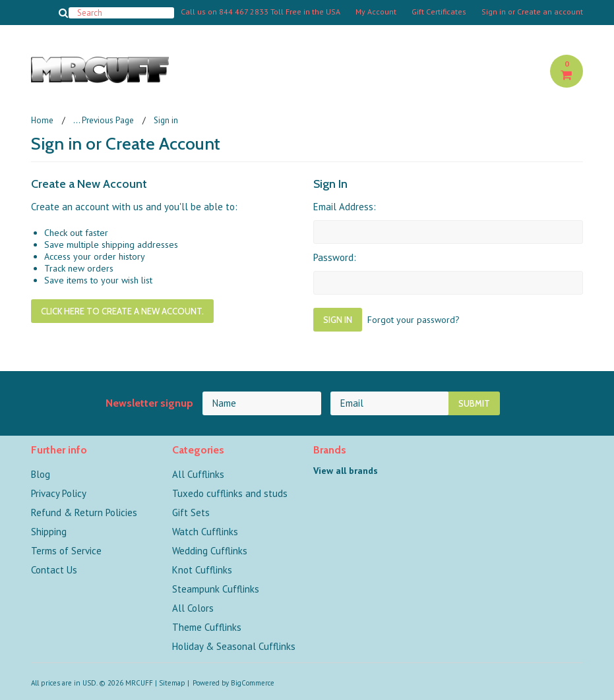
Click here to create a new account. (122, 311)
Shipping (49, 532)
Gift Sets (191, 512)
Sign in (494, 12)
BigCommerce (253, 683)
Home (42, 120)
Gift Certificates (439, 12)
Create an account (550, 12)
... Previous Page (104, 120)
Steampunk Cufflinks (216, 589)
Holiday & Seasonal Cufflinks (234, 646)
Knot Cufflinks (202, 570)
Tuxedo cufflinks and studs (230, 493)
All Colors (193, 608)
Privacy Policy (59, 493)
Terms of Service (66, 551)
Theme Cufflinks (207, 627)
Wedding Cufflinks (210, 551)
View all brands (346, 471)
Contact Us (54, 570)
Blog (41, 474)
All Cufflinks (198, 474)
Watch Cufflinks (205, 532)
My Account (376, 12)
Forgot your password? (414, 320)
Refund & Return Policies (84, 512)
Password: (335, 257)
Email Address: (345, 207)
